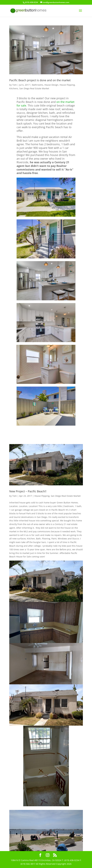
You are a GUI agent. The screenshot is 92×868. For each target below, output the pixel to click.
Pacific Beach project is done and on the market (40, 80)
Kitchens (14, 88)
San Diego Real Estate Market (34, 88)
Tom (15, 85)
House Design (51, 85)
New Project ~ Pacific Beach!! (28, 491)
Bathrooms (38, 85)
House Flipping (67, 85)
